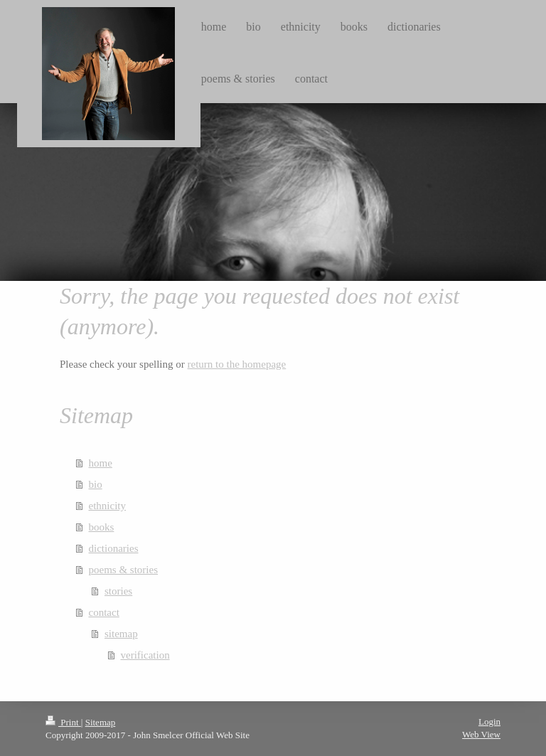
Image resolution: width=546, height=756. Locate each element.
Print (63, 722)
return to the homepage (237, 364)
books (102, 527)
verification (145, 655)
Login (489, 722)
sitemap (121, 634)
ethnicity (108, 506)
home (101, 463)
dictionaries (114, 548)
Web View (481, 734)
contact (104, 612)
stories (118, 591)
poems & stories (124, 570)
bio (96, 484)
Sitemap (101, 722)
